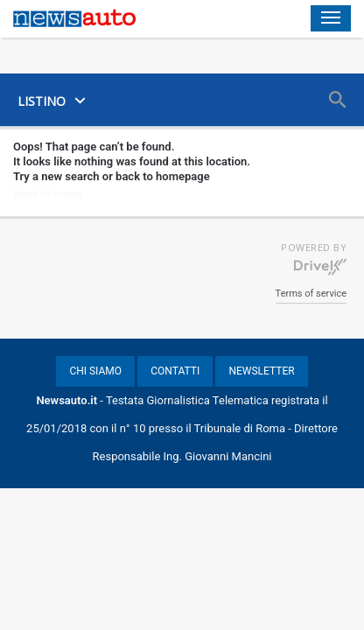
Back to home (48, 194)
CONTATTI (175, 371)
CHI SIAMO (95, 371)
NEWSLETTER (261, 371)
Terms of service (311, 294)
